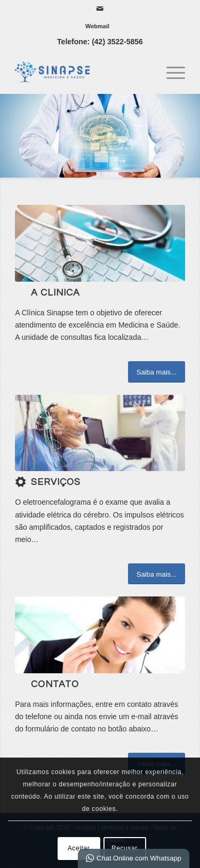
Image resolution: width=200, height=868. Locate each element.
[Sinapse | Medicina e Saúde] (83, 72)
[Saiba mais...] (157, 372)
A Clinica (55, 293)
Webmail (97, 26)
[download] (100, 433)
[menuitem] (97, 26)
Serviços (56, 482)
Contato (55, 684)
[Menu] (170, 72)
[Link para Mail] (100, 9)
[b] (100, 243)
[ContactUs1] (100, 635)
